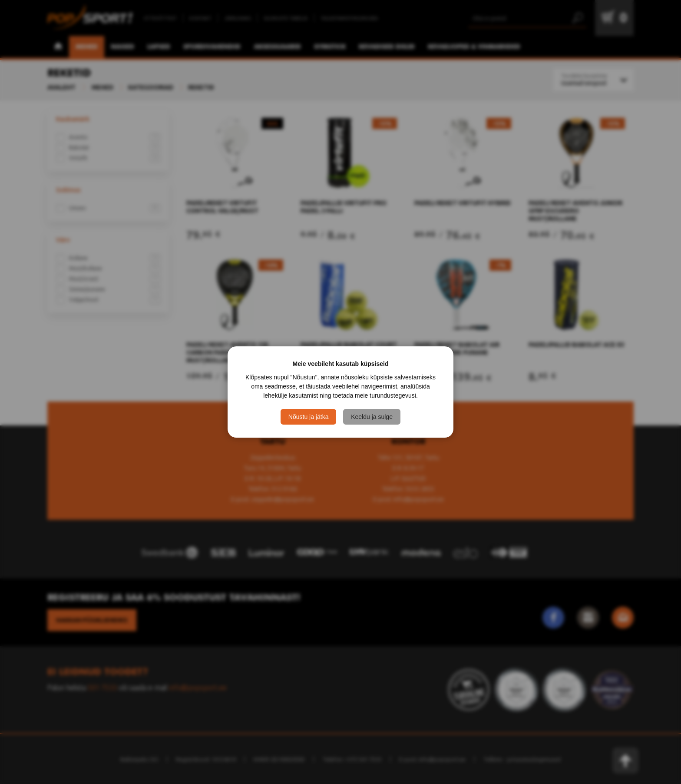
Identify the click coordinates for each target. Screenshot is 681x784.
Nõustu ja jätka (309, 417)
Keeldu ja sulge (372, 417)
